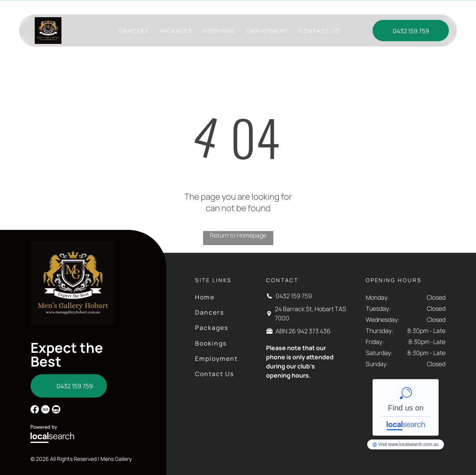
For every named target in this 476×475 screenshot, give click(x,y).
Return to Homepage (238, 235)
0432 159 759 (294, 296)
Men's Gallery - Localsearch (406, 407)
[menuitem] (134, 31)
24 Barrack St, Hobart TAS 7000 (242, 7)
